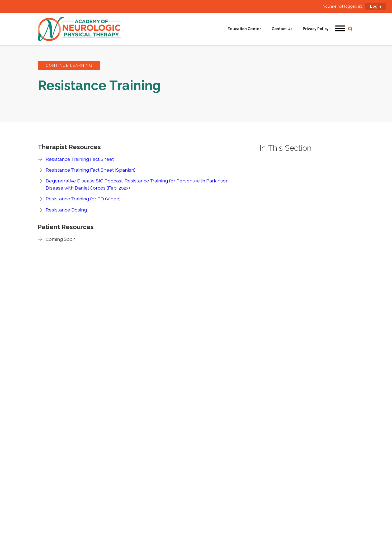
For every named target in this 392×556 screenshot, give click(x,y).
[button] (340, 29)
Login (376, 6)
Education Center (244, 29)
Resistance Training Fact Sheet (80, 159)
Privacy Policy (316, 29)
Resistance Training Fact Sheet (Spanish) (91, 170)
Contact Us (282, 29)
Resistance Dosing (66, 210)
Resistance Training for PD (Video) (83, 199)
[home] (79, 29)
